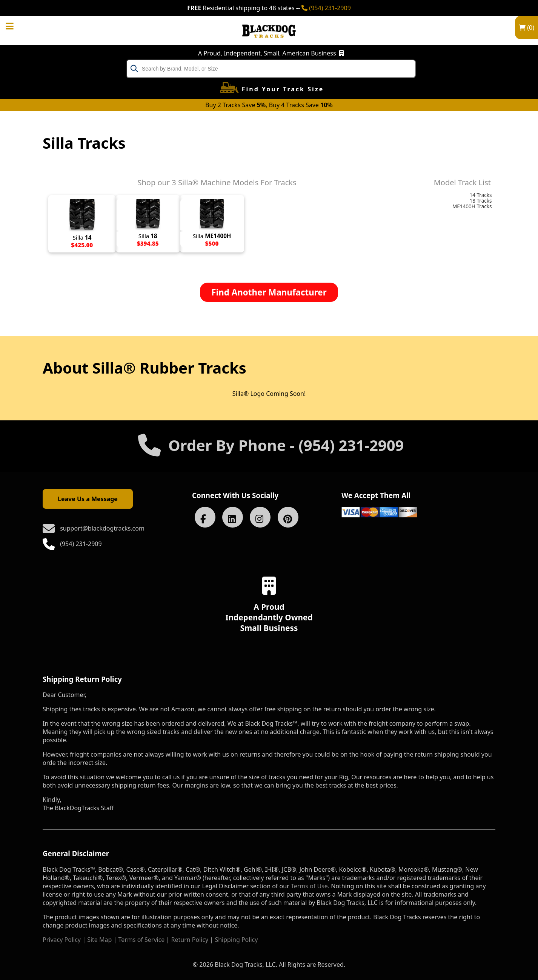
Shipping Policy (236, 940)
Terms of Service (141, 940)
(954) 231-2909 (326, 8)
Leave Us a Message (88, 499)
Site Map (99, 940)
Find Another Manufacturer (269, 292)
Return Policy (190, 940)
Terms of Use (309, 886)
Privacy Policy (62, 940)
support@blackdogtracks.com (102, 528)
